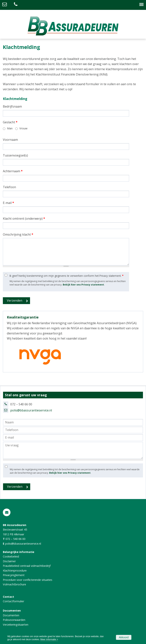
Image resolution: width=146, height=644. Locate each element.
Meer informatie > (49, 639)
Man (10, 128)
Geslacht (10, 122)
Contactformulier (13, 601)
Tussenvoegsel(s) (15, 155)
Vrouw (23, 128)
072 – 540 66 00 (15, 539)
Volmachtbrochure (14, 584)
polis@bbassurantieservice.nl (31, 410)
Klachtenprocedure (15, 570)
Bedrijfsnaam (12, 106)
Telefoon (9, 187)
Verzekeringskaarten (16, 625)
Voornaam (10, 140)
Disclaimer (9, 561)
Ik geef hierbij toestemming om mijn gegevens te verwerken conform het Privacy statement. (66, 276)
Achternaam (13, 171)
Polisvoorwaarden (14, 620)
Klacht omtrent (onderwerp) (24, 219)
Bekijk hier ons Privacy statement (83, 285)
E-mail (8, 203)
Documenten (11, 615)
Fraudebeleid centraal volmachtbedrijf (27, 566)
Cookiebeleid (11, 556)
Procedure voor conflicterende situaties (28, 580)
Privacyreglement (14, 575)
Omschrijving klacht (18, 234)
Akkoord (124, 637)
